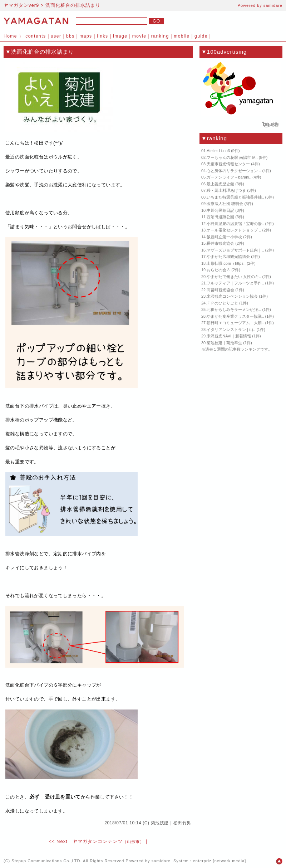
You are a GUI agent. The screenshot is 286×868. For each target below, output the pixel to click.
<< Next (58, 841)
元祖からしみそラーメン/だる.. (234, 309)
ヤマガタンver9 (21, 5)
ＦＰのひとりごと (222, 303)
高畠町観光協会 (220, 290)
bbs (70, 36)
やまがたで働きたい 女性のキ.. (234, 277)
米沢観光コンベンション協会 (232, 296)
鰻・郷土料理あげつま (226, 190)
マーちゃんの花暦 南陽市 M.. (232, 157)
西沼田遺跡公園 (220, 217)
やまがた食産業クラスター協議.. (235, 316)
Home (10, 36)
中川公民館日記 (220, 210)
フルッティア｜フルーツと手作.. (235, 283)
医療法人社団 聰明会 (225, 204)
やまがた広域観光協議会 (228, 257)
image (120, 36)
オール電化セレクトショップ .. (234, 230)
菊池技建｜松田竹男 (171, 823)
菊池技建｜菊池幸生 (224, 343)
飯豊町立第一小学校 (224, 237)
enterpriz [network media (219, 861)
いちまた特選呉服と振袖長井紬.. (235, 197)
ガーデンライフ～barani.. (229, 177)
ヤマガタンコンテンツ (108, 841)
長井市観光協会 (220, 243)
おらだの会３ (218, 270)
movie (139, 36)
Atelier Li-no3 (218, 151)
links (103, 36)
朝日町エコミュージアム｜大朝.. (235, 323)
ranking (160, 36)
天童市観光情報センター (228, 164)
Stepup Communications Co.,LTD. (46, 861)
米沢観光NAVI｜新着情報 (229, 336)
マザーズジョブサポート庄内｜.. (235, 250)
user (56, 36)
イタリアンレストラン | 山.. (231, 330)
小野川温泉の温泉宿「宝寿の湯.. (235, 224)
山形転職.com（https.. (226, 263)
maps (86, 36)
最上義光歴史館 (220, 184)
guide (201, 36)
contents (36, 36)
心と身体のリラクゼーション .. (234, 171)
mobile (182, 36)
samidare (273, 5)
